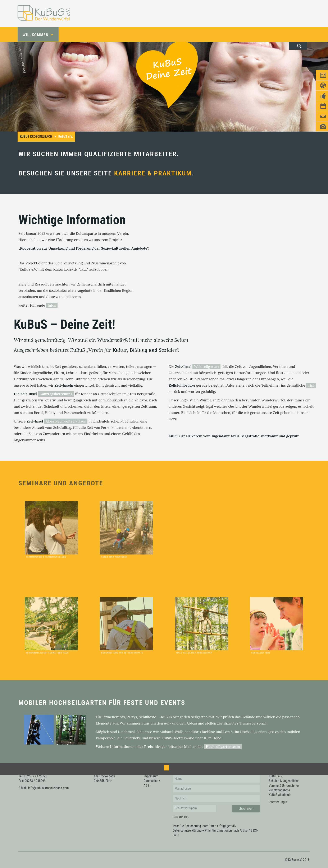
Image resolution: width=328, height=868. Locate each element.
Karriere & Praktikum (153, 173)
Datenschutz (152, 781)
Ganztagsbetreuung (56, 394)
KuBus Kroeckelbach (36, 136)
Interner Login (278, 802)
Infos (52, 305)
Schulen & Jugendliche (284, 781)
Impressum (151, 776)
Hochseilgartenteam (223, 747)
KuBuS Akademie (280, 795)
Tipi (311, 385)
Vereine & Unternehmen (284, 786)
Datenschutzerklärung (187, 831)
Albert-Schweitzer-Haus (66, 421)
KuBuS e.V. (276, 776)
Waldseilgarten (206, 367)
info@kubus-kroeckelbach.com (48, 788)
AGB (146, 786)
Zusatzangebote (279, 790)
